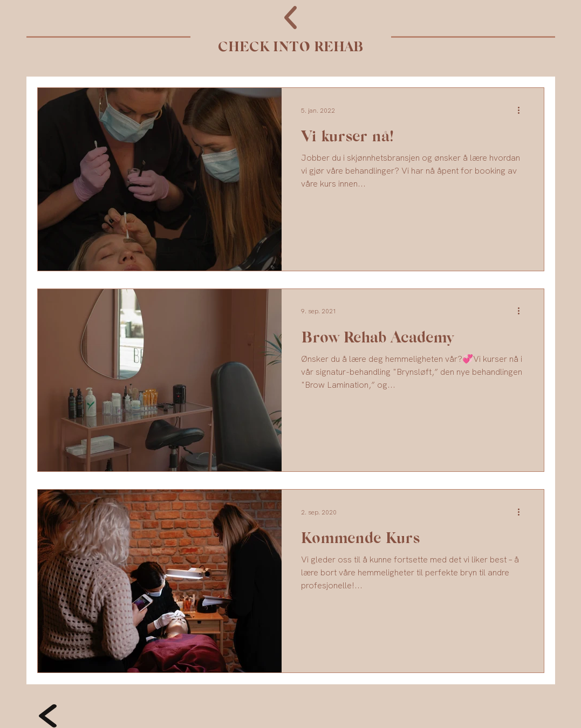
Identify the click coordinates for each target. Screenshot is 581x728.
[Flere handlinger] (523, 110)
